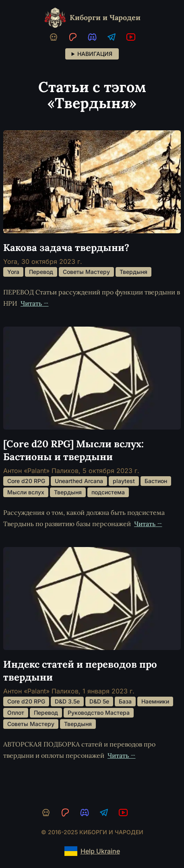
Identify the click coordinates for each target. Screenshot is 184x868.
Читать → (35, 303)
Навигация (95, 54)
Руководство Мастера (99, 713)
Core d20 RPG (26, 481)
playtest (124, 481)
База (125, 701)
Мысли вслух (26, 492)
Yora (13, 272)
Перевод (41, 272)
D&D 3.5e (67, 701)
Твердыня (133, 272)
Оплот (16, 713)
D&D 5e (99, 701)
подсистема (108, 492)
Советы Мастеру (86, 272)
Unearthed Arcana (79, 481)
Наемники (155, 701)
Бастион (156, 481)
